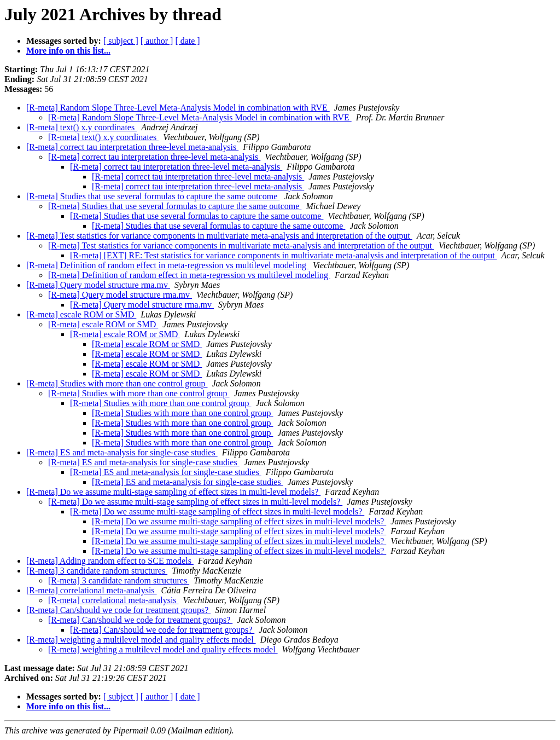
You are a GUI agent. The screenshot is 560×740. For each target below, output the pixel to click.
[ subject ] (121, 41)
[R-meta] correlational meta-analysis (92, 590)
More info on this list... (68, 51)
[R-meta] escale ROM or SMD (81, 314)
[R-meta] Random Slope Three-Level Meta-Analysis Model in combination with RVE (178, 108)
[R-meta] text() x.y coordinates (81, 127)
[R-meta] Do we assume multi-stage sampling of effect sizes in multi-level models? (173, 492)
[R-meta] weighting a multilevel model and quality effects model (141, 640)
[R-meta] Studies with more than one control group (117, 383)
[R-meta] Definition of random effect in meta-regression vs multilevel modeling (167, 265)
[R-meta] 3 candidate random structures (97, 571)
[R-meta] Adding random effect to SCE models (110, 561)
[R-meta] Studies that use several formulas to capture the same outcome (153, 196)
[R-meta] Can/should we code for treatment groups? (118, 610)
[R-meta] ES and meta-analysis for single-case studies (122, 452)
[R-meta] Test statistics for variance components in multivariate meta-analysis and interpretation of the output (219, 236)
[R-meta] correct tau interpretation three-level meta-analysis (132, 147)
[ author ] (157, 41)
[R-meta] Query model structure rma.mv (98, 285)
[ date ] (187, 41)
